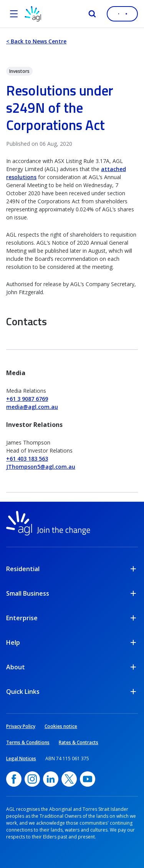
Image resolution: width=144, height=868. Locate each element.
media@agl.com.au (32, 407)
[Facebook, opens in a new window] (14, 779)
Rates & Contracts (79, 742)
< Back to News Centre (36, 41)
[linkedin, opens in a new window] (51, 779)
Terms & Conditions (28, 742)
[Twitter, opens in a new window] (69, 779)
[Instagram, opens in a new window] (32, 779)
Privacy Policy (21, 726)
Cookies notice (61, 726)
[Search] (92, 14)
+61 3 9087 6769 (27, 399)
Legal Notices (21, 758)
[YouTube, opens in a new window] (88, 779)
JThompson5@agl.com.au (41, 467)
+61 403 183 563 (27, 459)
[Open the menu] (14, 14)
